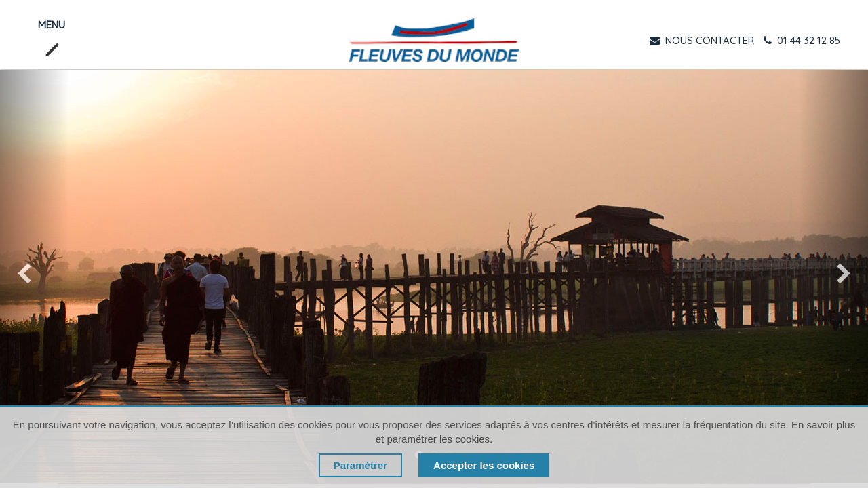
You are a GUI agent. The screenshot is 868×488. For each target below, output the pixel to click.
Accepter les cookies (484, 465)
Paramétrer (360, 465)
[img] (35, 277)
